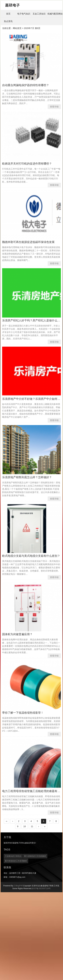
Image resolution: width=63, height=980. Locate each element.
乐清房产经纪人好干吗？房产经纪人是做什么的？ (32, 320)
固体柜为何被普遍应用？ (17, 634)
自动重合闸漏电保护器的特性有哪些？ (26, 85)
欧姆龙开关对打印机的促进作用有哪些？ (27, 164)
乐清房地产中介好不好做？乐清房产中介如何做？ (32, 399)
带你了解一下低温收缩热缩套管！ (23, 713)
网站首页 (17, 28)
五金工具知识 (39, 14)
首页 (8, 14)
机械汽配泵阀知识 (55, 14)
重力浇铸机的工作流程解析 (35, 856)
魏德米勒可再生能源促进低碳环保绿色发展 (28, 242)
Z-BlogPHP (18, 886)
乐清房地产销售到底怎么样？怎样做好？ (27, 477)
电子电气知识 (24, 14)
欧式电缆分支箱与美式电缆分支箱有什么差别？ (31, 556)
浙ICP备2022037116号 (41, 888)
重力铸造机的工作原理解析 (16, 861)
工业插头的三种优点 (13, 856)
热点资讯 (8, 21)
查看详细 (54, 107)
